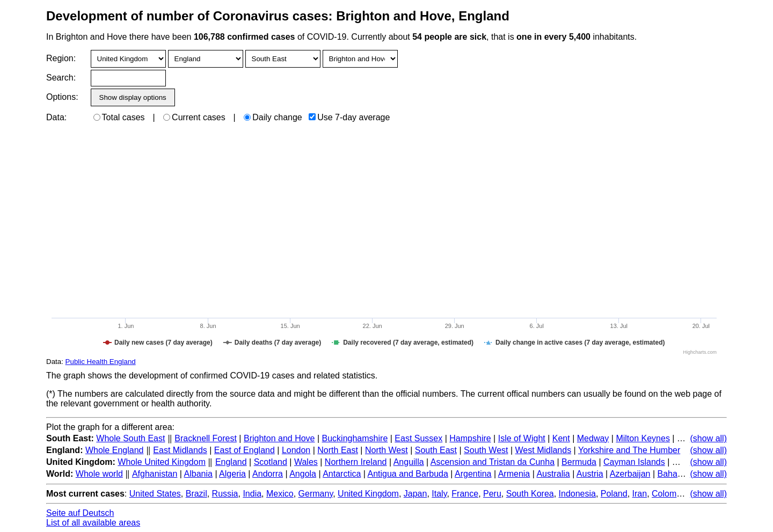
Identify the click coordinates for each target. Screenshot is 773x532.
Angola (303, 474)
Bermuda (579, 462)
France (465, 494)
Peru (492, 494)
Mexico (280, 494)
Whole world (99, 474)
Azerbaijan (630, 474)
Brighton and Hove (279, 438)
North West (386, 450)
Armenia (514, 474)
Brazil (196, 494)
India (252, 494)
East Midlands (180, 450)
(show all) (709, 438)
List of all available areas (93, 523)
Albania (198, 474)
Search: (61, 78)
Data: (56, 117)
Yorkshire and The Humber (629, 450)
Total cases (119, 117)
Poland (614, 494)
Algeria (232, 474)
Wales (306, 462)
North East (338, 450)
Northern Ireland (356, 462)
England (231, 462)
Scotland (271, 462)
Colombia (670, 494)
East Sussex (418, 438)
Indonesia (577, 494)
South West (486, 450)
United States (155, 494)
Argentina (473, 474)
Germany (316, 494)
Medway (593, 438)
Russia (225, 494)
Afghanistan (155, 474)
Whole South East (130, 438)
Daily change (273, 117)
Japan (415, 494)
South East (436, 450)
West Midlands (544, 450)
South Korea (530, 494)
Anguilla (409, 462)
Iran (640, 494)
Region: (61, 58)
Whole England (115, 450)
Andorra (268, 474)
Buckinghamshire (355, 438)
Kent (561, 438)
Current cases (194, 117)
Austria (590, 474)
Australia (553, 474)
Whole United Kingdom (162, 462)
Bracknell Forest (206, 438)
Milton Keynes (643, 438)
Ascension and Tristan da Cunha (493, 462)
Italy (439, 494)
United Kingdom (368, 494)
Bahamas (675, 474)
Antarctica (342, 474)
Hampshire (470, 438)
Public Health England (101, 362)
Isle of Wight (522, 438)
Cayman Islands (634, 462)
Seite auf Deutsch (80, 513)
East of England (245, 450)
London (296, 450)
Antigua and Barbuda (408, 474)
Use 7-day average (349, 117)
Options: (62, 97)
